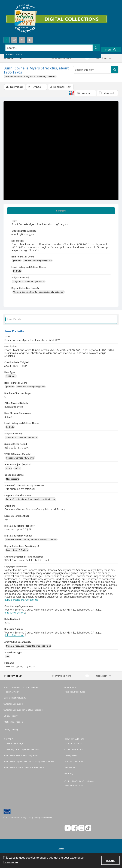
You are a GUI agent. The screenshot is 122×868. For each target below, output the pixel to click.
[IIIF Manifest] (107, 93)
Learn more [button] (11, 862)
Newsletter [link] (70, 767)
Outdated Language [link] (13, 704)
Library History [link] (11, 716)
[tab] (61, 211)
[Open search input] (7, 40)
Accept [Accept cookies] (110, 860)
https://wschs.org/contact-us (21, 600)
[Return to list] (18, 58)
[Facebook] (74, 828)
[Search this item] (92, 70)
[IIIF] (71, 93)
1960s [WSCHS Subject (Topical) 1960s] (17, 468)
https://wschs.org (15, 613)
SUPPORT (8, 739)
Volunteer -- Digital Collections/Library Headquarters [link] (29, 761)
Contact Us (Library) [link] (74, 749)
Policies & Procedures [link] (75, 692)
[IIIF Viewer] (86, 93)
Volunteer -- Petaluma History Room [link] (21, 755)
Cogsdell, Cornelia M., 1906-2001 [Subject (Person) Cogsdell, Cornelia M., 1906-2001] (29, 281)
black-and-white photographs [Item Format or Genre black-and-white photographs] (38, 260)
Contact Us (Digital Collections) (79, 781)
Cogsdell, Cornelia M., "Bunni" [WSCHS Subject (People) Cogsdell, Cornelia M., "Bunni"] (20, 458)
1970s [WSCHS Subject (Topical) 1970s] (9, 468)
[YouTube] (68, 828)
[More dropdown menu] (111, 50)
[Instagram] (81, 828)
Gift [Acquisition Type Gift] (8, 656)
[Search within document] (115, 70)
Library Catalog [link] (11, 730)
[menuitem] (32, 692)
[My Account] (22, 40)
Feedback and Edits (74, 785)
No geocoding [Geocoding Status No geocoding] (13, 479)
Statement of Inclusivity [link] (15, 698)
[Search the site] (49, 48)
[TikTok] (88, 828)
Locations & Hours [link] (73, 743)
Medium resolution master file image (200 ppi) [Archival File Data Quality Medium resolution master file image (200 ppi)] (28, 646)
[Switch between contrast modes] (30, 40)
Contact (61, 849)
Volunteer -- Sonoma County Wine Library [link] (24, 767)
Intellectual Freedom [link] (13, 722)
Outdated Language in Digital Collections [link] (23, 710)
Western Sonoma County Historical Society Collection (31, 77)
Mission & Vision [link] (11, 692)
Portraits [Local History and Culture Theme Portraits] (17, 271)
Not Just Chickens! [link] (74, 761)
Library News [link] (71, 755)
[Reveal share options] (14, 40)
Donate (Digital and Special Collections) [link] (22, 749)
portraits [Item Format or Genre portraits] (17, 260)
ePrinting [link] (69, 773)
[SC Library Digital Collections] (56, 18)
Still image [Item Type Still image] (11, 376)
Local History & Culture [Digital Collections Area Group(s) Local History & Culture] (17, 550)
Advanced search (14, 54)
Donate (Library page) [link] (14, 743)
